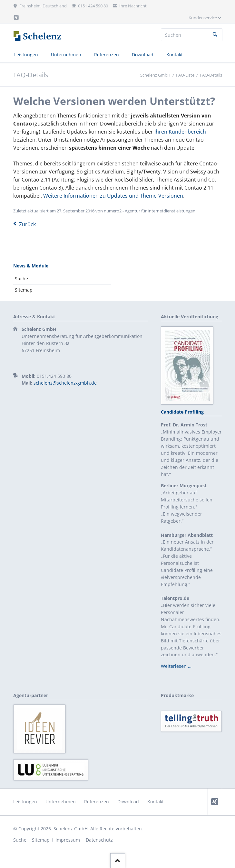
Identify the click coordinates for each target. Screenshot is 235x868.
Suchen (215, 35)
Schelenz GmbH (155, 75)
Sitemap (24, 290)
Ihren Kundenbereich (180, 132)
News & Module (31, 266)
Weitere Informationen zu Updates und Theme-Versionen (113, 196)
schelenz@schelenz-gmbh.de (65, 383)
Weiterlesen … (176, 666)
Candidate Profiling (182, 412)
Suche (21, 279)
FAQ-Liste (185, 75)
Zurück (27, 224)
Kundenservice (203, 18)
